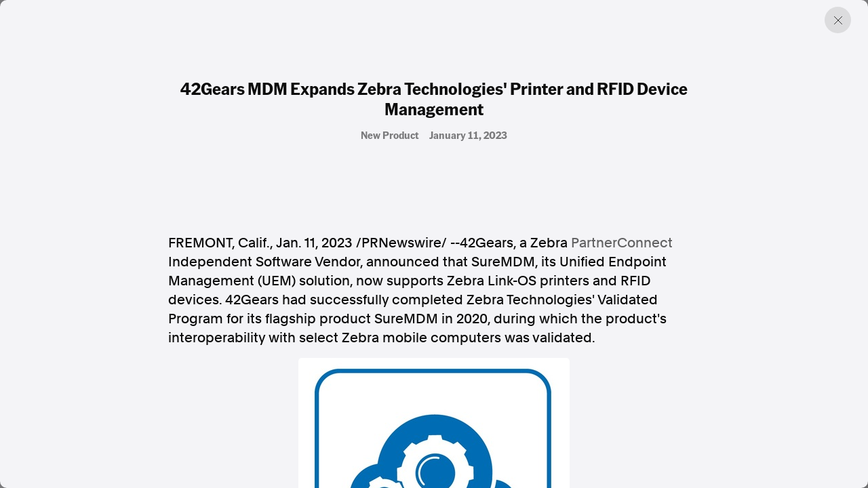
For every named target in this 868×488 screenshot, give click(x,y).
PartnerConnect (622, 243)
